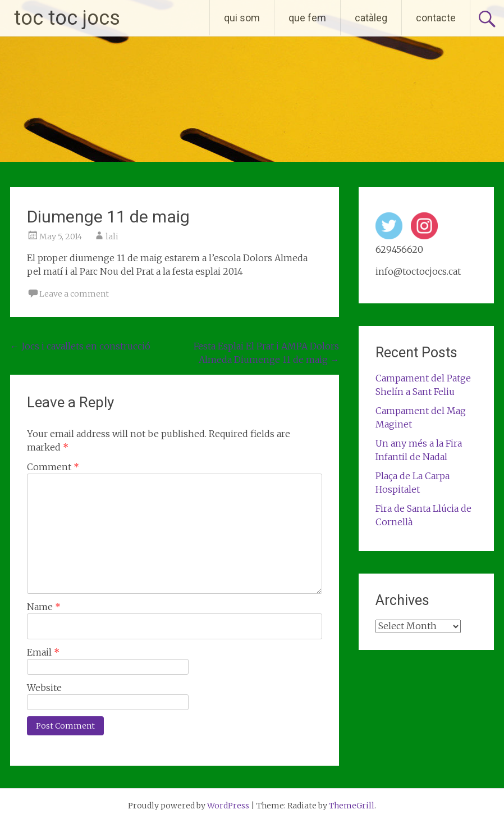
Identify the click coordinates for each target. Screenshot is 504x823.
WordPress (228, 806)
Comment (53, 467)
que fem (307, 18)
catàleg (371, 18)
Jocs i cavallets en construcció (80, 346)
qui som (242, 18)
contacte (436, 18)
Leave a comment (74, 294)
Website (44, 688)
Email (43, 652)
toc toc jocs (67, 18)
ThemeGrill (352, 806)
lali (112, 237)
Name (44, 607)
